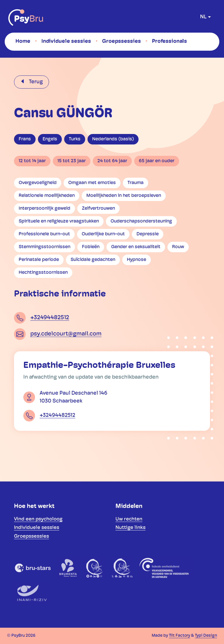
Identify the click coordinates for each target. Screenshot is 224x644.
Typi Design (206, 636)
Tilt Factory (180, 636)
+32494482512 (50, 318)
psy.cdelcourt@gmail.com (66, 334)
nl (203, 17)
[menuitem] (23, 41)
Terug (35, 82)
